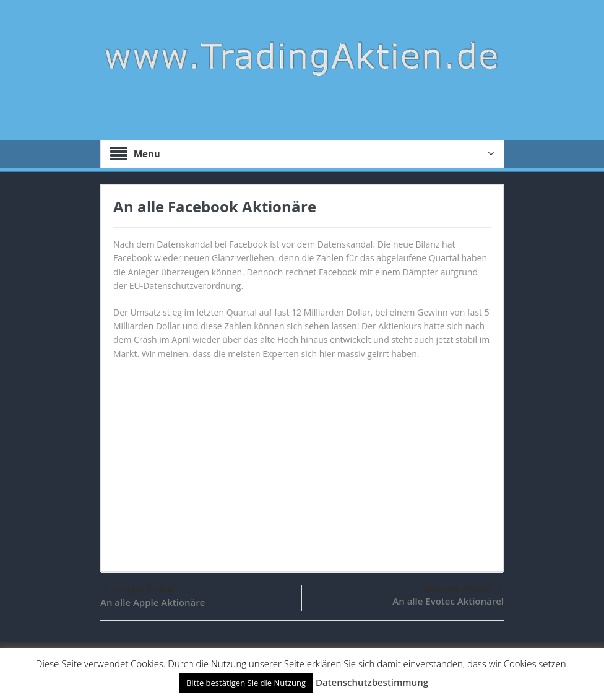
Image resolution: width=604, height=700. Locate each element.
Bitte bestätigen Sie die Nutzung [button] (246, 683)
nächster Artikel (463, 589)
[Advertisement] (302, 460)
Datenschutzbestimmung (372, 682)
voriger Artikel (138, 589)
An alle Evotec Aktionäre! (448, 601)
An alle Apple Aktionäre (153, 602)
